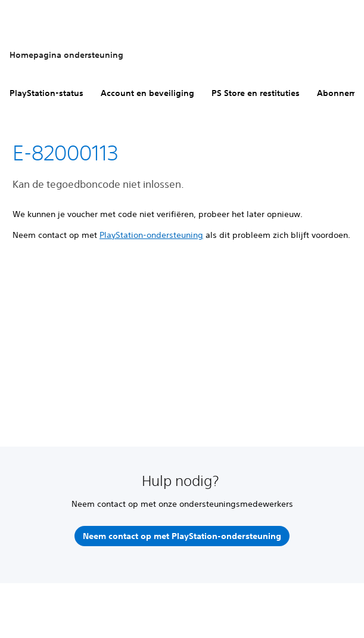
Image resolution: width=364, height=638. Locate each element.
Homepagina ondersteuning (66, 55)
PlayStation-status (46, 93)
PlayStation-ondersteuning (151, 235)
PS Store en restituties (256, 93)
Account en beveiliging (147, 93)
